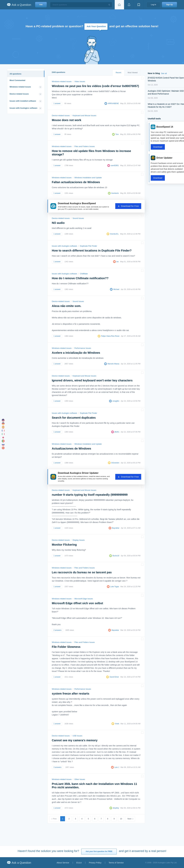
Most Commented (18, 80)
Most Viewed (133, 73)
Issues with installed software (23, 101)
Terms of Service (116, 863)
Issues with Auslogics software (23, 108)
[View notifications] (129, 5)
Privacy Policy (95, 863)
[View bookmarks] (139, 5)
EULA (79, 863)
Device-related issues (19, 94)
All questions (16, 74)
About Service (63, 863)
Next (129, 819)
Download (158, 147)
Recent (118, 73)
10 (121, 819)
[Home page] (119, 5)
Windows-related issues (20, 87)
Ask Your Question (96, 26)
